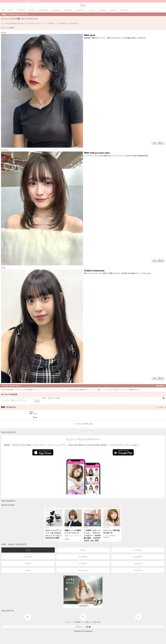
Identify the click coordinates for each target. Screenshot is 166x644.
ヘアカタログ (138, 550)
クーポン (28, 570)
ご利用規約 (77, 622)
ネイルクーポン (83, 570)
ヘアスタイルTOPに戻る (83, 424)
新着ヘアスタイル (84, 407)
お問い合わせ (97, 622)
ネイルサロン (83, 564)
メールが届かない (87, 622)
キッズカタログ (83, 557)
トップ (28, 550)
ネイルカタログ (138, 557)
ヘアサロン (28, 564)
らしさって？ (69, 622)
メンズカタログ (28, 557)
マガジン (83, 550)
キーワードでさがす (9, 394)
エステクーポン (138, 570)
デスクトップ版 (83, 627)
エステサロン (138, 564)
